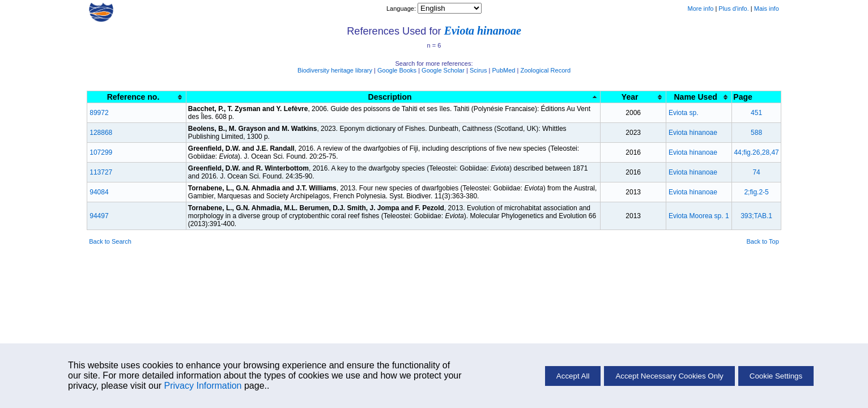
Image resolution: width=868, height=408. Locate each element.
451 (756, 113)
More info (700, 8)
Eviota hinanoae (483, 31)
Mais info (767, 8)
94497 (99, 216)
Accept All (573, 376)
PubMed (503, 70)
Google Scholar (443, 70)
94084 (99, 192)
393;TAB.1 (756, 216)
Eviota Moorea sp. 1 (699, 216)
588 (756, 133)
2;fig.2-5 (756, 192)
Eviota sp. (684, 113)
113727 (101, 172)
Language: (402, 8)
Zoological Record (545, 70)
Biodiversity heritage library (335, 70)
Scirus (478, 70)
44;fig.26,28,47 (756, 152)
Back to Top (763, 241)
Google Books (397, 70)
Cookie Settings (776, 376)
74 (756, 172)
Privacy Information (203, 386)
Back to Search (110, 241)
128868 (101, 133)
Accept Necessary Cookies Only (669, 376)
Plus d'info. (733, 8)
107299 (101, 152)
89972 (99, 113)
